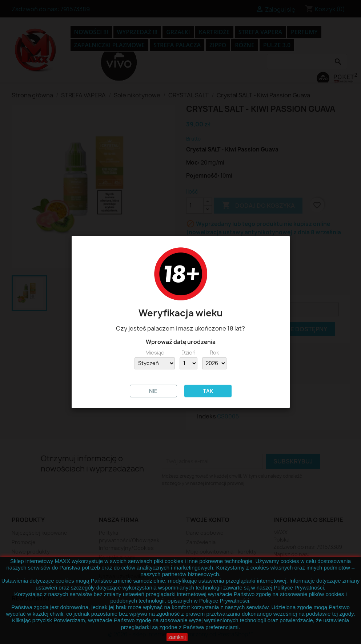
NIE (153, 391)
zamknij (177, 637)
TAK (208, 391)
